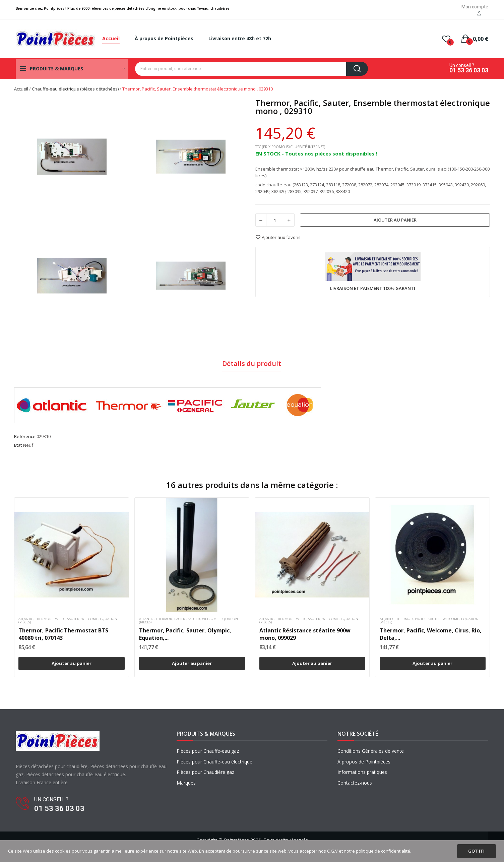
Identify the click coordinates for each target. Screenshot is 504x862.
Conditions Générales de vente (371, 751)
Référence (25, 436)
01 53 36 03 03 (469, 70)
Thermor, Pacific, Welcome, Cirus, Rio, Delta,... (431, 634)
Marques (186, 783)
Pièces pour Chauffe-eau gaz (208, 751)
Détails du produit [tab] (252, 363)
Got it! (476, 851)
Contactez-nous (355, 783)
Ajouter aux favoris (278, 237)
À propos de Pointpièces (364, 762)
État (18, 445)
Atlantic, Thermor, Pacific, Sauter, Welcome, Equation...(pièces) (69, 621)
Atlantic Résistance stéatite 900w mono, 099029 (305, 634)
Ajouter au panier (395, 220)
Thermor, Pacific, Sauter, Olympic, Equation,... (185, 634)
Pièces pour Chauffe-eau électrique (214, 762)
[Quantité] (275, 220)
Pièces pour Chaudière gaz (205, 772)
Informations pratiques (362, 772)
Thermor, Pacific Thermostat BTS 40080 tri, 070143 (63, 634)
